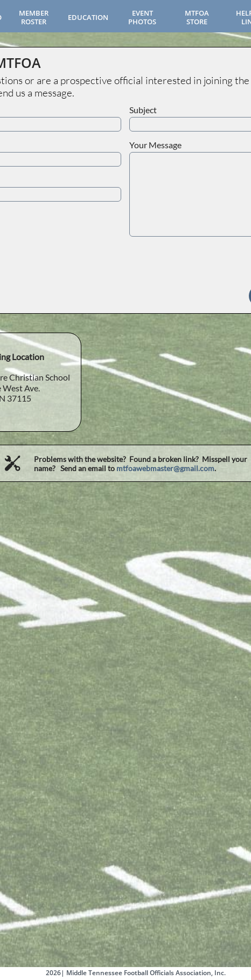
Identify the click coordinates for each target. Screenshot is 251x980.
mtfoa (126, 468)
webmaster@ (158, 468)
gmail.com (197, 468)
